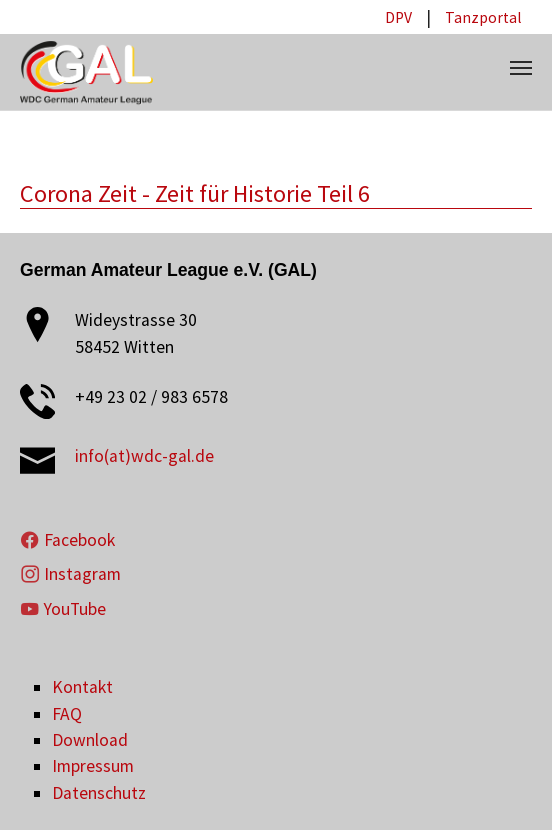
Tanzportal (483, 17)
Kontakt (82, 687)
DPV (398, 17)
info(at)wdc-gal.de (144, 456)
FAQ (67, 714)
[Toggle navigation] (521, 68)
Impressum (93, 766)
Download (90, 740)
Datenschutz (99, 793)
